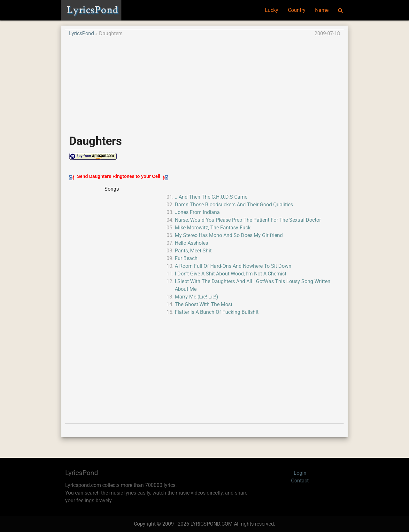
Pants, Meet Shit (193, 251)
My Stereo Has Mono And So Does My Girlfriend (229, 235)
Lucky (272, 10)
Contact (300, 481)
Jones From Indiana (197, 212)
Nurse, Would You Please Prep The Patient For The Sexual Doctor (248, 220)
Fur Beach (186, 258)
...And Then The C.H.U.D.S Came (211, 197)
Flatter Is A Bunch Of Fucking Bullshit (217, 312)
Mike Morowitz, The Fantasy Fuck (213, 228)
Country (297, 10)
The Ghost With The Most (204, 304)
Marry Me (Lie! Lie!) (197, 297)
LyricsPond (81, 33)
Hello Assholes (191, 243)
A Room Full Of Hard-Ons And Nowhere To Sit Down (233, 266)
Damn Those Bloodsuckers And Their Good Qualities (234, 205)
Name (322, 10)
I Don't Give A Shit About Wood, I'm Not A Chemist (231, 274)
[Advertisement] (204, 82)
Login (300, 473)
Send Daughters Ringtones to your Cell (119, 176)
